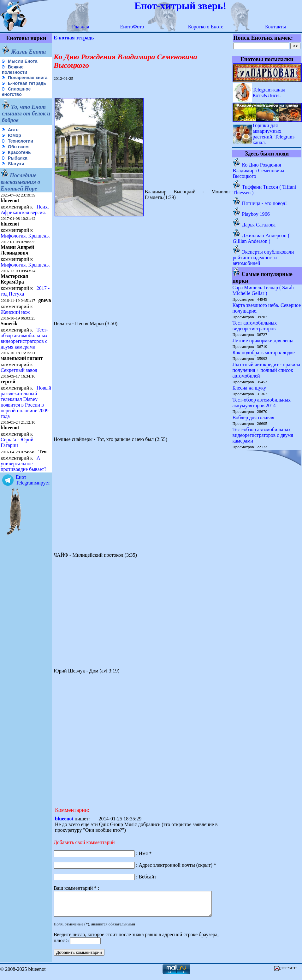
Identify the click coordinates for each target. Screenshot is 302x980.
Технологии (21, 141)
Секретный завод (19, 370)
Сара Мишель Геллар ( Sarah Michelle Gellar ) (263, 290)
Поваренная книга (28, 78)
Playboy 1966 (256, 214)
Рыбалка (18, 158)
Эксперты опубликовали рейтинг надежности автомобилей (264, 258)
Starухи (16, 164)
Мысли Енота (23, 61)
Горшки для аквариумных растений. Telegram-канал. (274, 134)
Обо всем (18, 147)
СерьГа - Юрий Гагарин (17, 442)
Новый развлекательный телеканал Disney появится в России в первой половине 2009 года (26, 402)
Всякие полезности (15, 70)
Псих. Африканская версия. (25, 210)
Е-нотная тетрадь (27, 83)
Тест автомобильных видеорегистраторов (255, 326)
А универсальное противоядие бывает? (24, 464)
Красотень (19, 152)
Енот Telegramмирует (33, 480)
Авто (13, 130)
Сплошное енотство (16, 92)
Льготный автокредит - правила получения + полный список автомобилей (266, 370)
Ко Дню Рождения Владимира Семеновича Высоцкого (259, 170)
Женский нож (15, 312)
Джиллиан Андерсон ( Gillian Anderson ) (261, 238)
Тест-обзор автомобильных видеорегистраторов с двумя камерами (24, 338)
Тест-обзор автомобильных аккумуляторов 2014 (262, 403)
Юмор (15, 135)
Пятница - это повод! (265, 203)
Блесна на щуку (249, 388)
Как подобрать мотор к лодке (264, 352)
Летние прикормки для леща (263, 340)
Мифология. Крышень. (25, 236)
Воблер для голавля (254, 417)
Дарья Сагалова (259, 225)
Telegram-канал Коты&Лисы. (269, 93)
